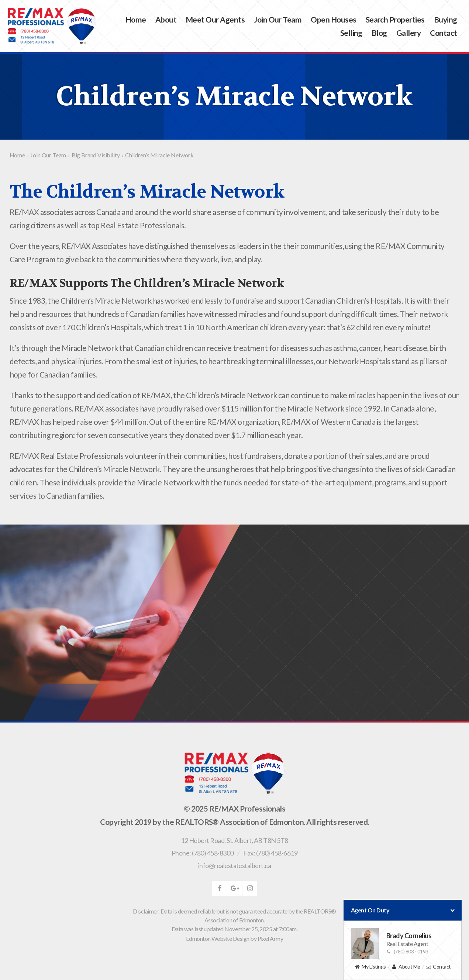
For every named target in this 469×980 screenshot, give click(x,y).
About (166, 19)
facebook (220, 888)
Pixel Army (270, 938)
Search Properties (395, 19)
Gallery (408, 33)
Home (136, 19)
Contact (443, 33)
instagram (250, 888)
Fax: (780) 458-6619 (270, 853)
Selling (351, 33)
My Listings (370, 967)
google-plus (235, 888)
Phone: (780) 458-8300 (203, 853)
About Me (406, 967)
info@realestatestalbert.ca (234, 865)
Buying (446, 19)
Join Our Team (278, 19)
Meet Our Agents (215, 19)
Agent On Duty (403, 910)
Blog (379, 33)
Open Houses (333, 19)
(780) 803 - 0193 (407, 951)
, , (234, 840)
